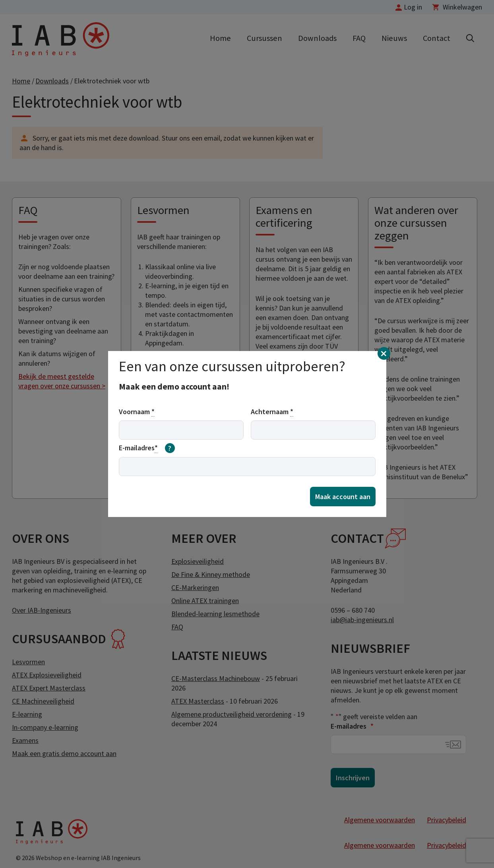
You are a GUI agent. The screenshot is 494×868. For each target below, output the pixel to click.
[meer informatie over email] (170, 448)
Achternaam (272, 412)
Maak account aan (343, 497)
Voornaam (137, 412)
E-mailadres (147, 448)
